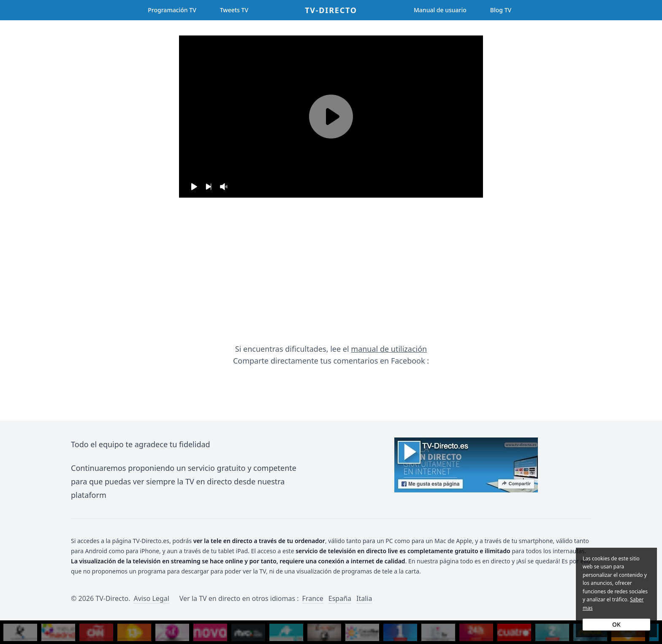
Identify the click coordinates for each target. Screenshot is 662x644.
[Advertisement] (331, 270)
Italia (364, 598)
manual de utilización (389, 349)
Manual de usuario (440, 10)
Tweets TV (234, 10)
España (340, 598)
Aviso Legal (151, 598)
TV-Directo (331, 10)
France (313, 598)
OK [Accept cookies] (616, 624)
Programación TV (172, 10)
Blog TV (501, 10)
